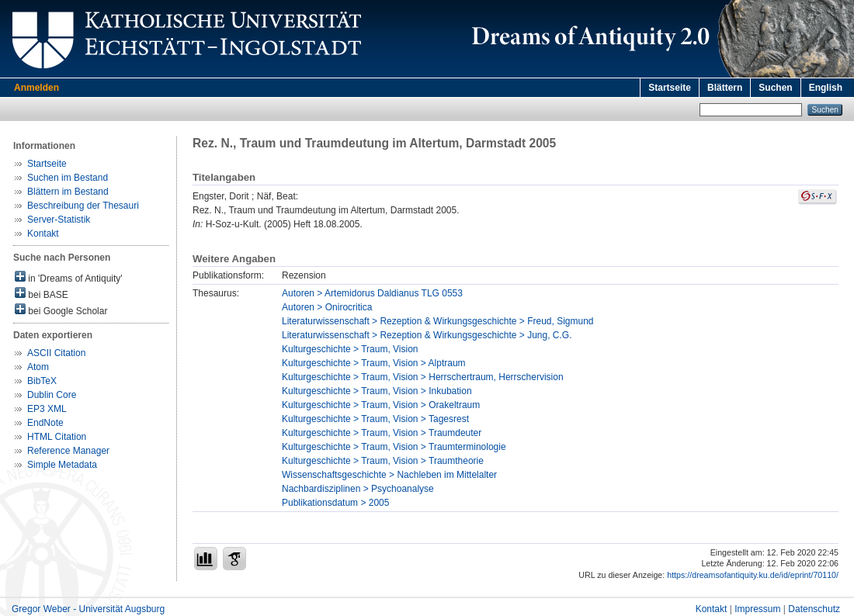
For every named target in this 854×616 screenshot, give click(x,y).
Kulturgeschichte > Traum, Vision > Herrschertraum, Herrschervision (423, 377)
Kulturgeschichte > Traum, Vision (350, 349)
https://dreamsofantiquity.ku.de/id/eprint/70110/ (753, 575)
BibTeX (42, 381)
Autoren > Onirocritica (327, 307)
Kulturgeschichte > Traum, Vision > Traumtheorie (383, 461)
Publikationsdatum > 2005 (335, 503)
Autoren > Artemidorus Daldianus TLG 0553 (372, 293)
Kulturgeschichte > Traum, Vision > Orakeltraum (381, 405)
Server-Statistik (59, 220)
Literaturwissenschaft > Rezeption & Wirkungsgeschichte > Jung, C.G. (427, 335)
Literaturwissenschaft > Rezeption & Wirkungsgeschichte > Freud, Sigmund (438, 321)
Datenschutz (814, 609)
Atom (38, 367)
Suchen (775, 88)
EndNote (45, 423)
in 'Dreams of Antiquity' (69, 277)
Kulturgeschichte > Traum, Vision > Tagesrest (375, 419)
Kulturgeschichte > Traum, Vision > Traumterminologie (394, 447)
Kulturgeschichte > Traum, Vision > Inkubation (377, 391)
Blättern (725, 88)
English (826, 88)
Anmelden (36, 88)
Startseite (670, 88)
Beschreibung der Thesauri (83, 206)
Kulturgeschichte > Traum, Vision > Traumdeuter (382, 433)
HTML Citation (57, 437)
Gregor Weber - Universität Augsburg (88, 609)
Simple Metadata (62, 465)
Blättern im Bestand (68, 192)
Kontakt (43, 234)
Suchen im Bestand (68, 178)
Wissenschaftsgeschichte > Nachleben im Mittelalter (389, 475)
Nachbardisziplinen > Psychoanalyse (358, 489)
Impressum (757, 609)
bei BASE (42, 294)
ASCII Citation (56, 353)
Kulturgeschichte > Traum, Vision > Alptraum (374, 363)
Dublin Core (52, 395)
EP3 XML (47, 409)
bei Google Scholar (61, 310)
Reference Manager (68, 451)
